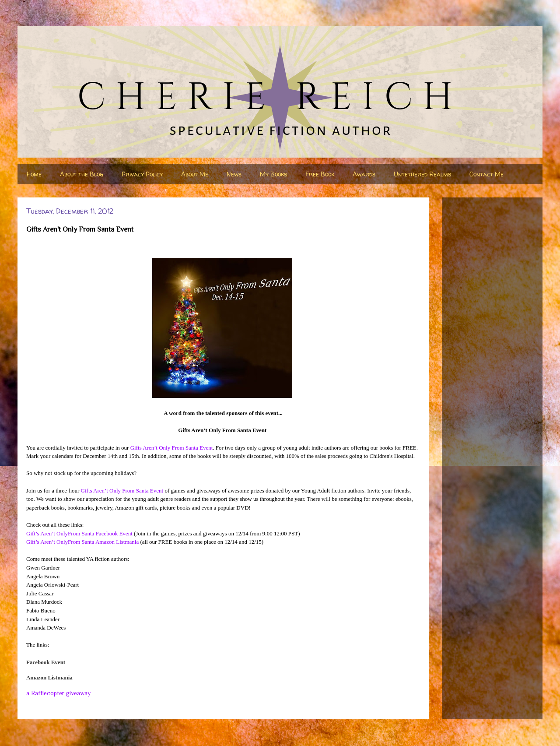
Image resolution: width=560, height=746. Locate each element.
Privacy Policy (142, 174)
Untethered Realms (422, 174)
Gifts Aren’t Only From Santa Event (172, 448)
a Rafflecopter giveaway (58, 693)
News (234, 174)
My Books (273, 174)
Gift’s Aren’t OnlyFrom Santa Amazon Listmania (82, 542)
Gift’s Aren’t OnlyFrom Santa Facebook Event (79, 533)
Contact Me (486, 174)
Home (34, 174)
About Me (195, 174)
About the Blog (82, 174)
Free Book (320, 174)
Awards (364, 174)
